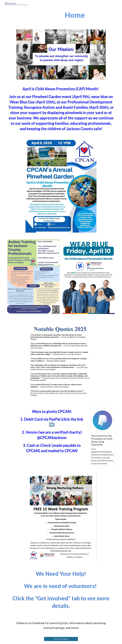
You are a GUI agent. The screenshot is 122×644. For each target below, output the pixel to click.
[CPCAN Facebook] (61, 639)
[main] (70, 15)
